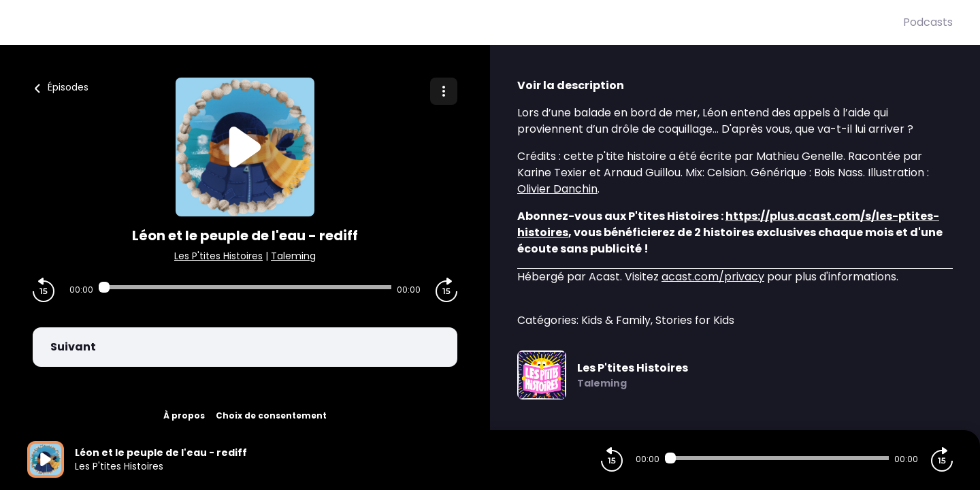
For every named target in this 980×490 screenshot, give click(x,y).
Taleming (293, 256)
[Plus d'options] (444, 91)
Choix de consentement (271, 415)
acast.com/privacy (713, 277)
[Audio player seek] (245, 287)
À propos (184, 415)
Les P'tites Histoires (218, 256)
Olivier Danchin (557, 189)
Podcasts (928, 22)
